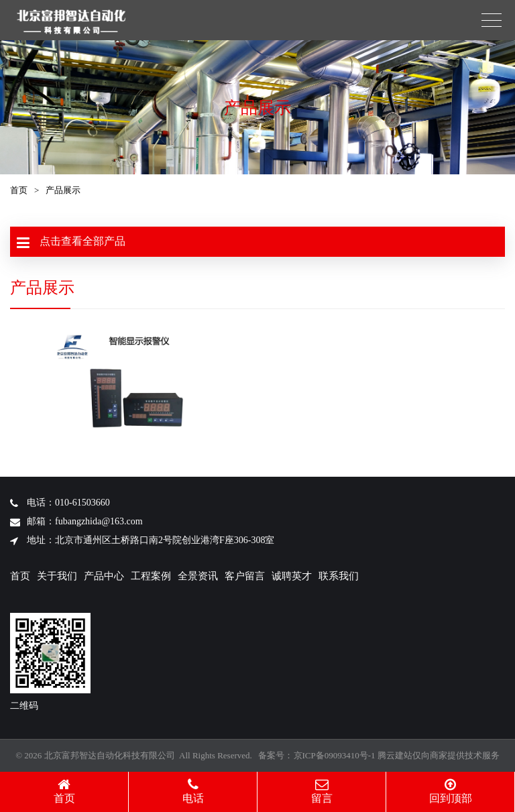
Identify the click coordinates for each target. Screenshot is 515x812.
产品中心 (104, 576)
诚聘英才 (292, 576)
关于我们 (57, 576)
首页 (19, 190)
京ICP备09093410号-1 (335, 755)
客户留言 (245, 576)
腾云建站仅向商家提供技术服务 (439, 755)
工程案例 (151, 576)
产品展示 (63, 190)
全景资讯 (198, 576)
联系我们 (339, 576)
